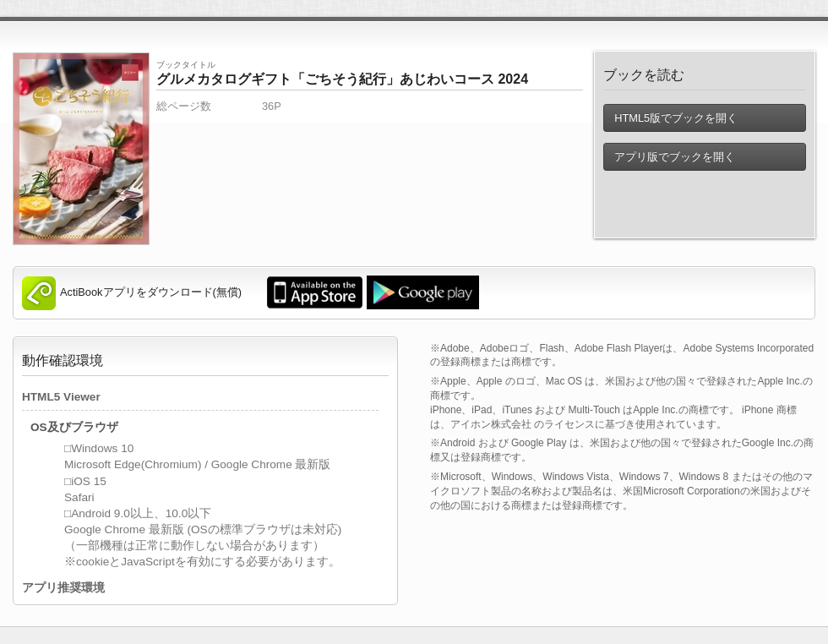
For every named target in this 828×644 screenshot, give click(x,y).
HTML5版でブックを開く (676, 118)
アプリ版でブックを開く (675, 157)
